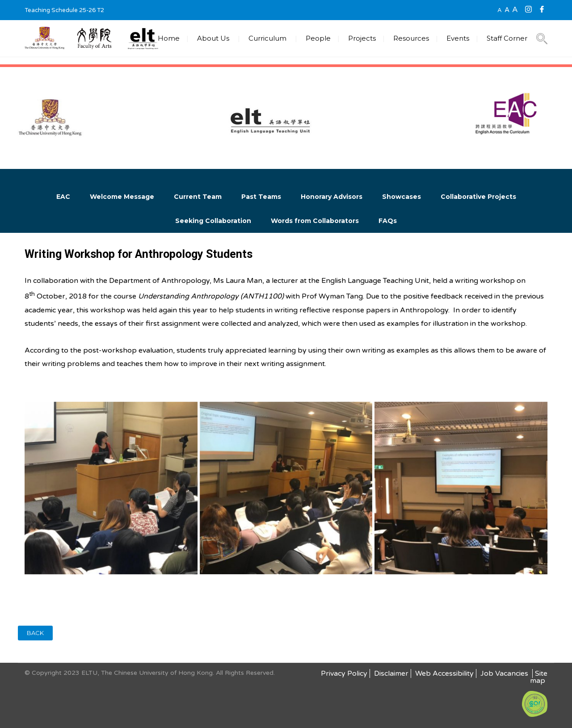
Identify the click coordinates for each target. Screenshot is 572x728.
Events (458, 38)
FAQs (388, 221)
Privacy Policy (344, 673)
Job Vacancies (505, 673)
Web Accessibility (444, 673)
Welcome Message (122, 197)
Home (169, 38)
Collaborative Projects (478, 197)
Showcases (402, 197)
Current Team (198, 197)
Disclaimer (391, 673)
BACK (35, 633)
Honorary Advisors (332, 197)
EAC (63, 197)
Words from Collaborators (315, 221)
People (318, 38)
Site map (539, 677)
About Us (213, 38)
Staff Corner (507, 38)
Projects (362, 38)
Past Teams (261, 197)
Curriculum (267, 38)
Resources (411, 38)
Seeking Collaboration (213, 221)
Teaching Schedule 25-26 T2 (64, 10)
